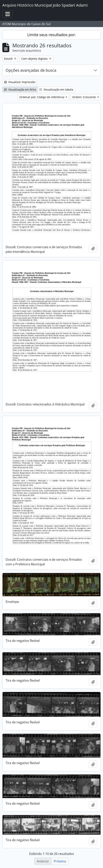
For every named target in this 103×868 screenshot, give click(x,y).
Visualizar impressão (20, 82)
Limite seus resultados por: (51, 35)
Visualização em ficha (20, 90)
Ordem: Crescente (84, 97)
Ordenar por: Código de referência (42, 97)
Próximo (60, 861)
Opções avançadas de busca (31, 70)
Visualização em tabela (56, 90)
